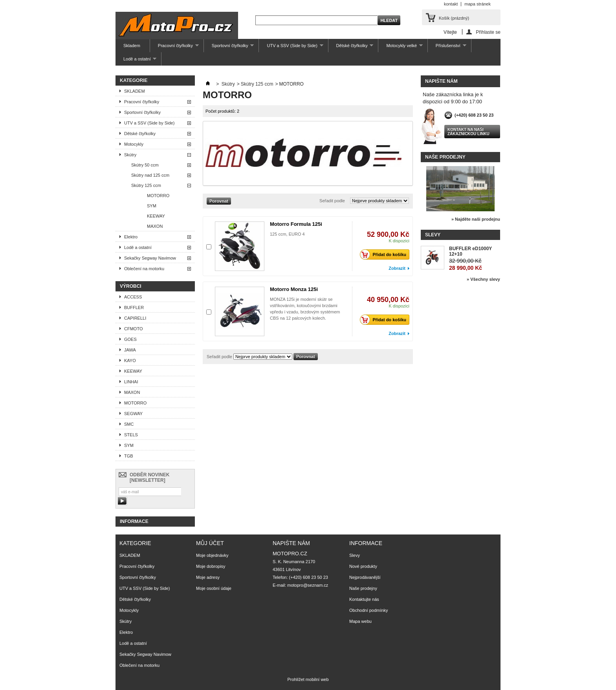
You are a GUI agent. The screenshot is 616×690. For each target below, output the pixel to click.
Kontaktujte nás (364, 599)
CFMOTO (133, 329)
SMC (129, 424)
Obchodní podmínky (368, 610)
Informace (134, 522)
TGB (129, 456)
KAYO (130, 361)
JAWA (130, 350)
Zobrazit (397, 268)
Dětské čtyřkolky (351, 48)
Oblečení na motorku (144, 269)
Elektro (131, 237)
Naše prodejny (445, 157)
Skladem (132, 46)
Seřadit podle (332, 201)
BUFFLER (134, 307)
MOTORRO (158, 196)
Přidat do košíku (385, 254)
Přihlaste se (488, 32)
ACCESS (133, 297)
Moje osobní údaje (214, 588)
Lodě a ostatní (136, 61)
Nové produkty (363, 566)
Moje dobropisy (211, 566)
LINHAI (131, 382)
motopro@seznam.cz (308, 585)
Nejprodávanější (365, 577)
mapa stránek (478, 4)
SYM (152, 206)
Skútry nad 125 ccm (150, 175)
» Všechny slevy (483, 279)
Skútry (130, 155)
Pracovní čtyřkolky (174, 48)
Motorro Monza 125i (294, 289)
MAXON (155, 226)
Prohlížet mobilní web (308, 679)
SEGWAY (133, 414)
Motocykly (134, 144)
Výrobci (131, 286)
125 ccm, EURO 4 (287, 234)
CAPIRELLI (135, 318)
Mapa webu (360, 621)
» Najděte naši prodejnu (476, 219)
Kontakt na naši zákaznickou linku (468, 132)
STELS (131, 435)
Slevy (433, 235)
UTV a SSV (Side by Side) (291, 48)
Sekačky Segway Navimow (150, 258)
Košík (454, 18)
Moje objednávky (212, 555)
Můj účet (210, 543)
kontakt (451, 4)
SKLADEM (135, 91)
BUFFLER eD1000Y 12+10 (470, 251)
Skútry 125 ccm (146, 185)
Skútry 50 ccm (145, 165)
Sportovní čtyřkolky (229, 48)
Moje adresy (208, 577)
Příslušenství (447, 48)
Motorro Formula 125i (296, 224)
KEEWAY (156, 216)
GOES (130, 339)
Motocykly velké (400, 48)
